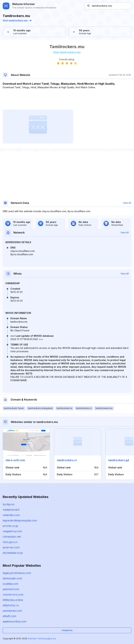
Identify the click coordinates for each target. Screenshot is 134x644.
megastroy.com (12, 531)
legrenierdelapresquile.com (20, 520)
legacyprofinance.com (17, 573)
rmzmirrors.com (13, 595)
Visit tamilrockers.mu (17, 20)
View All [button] (127, 203)
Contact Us (67, 630)
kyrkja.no (9, 504)
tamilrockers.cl (67, 460)
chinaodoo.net (12, 537)
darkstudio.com (12, 578)
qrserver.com (11, 547)
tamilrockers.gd (119, 460)
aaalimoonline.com (15, 621)
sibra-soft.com (15, 460)
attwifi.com (9, 616)
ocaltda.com (10, 584)
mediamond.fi (11, 510)
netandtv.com (11, 515)
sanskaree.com (12, 611)
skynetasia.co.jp (13, 553)
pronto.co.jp (10, 526)
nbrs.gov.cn (10, 542)
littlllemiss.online (13, 600)
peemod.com (11, 589)
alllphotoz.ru (11, 605)
